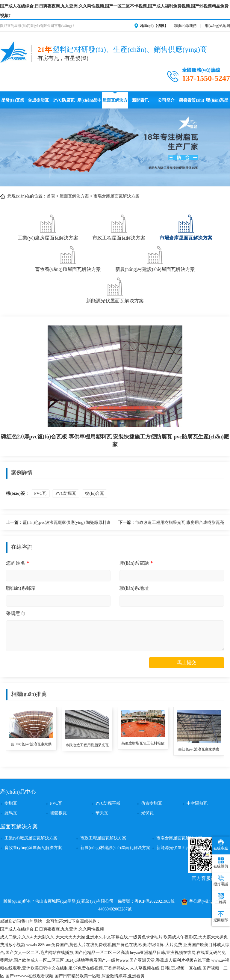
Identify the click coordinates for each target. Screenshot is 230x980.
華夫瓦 (102, 813)
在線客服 (221, 845)
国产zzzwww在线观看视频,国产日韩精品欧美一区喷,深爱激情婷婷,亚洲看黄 (75, 976)
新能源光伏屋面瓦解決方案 (115, 290)
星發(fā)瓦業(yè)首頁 (13, 103)
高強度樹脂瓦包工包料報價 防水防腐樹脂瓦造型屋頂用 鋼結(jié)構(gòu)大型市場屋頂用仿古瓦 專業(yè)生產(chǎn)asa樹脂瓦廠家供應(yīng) (143, 744)
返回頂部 (221, 917)
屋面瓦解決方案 (115, 103)
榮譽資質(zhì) (192, 100)
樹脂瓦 (11, 803)
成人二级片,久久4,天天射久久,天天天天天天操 (43, 937)
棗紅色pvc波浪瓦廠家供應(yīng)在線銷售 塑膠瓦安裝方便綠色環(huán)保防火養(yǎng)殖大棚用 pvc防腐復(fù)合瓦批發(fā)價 (199, 750)
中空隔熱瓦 (197, 803)
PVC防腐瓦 (64, 100)
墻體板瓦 (58, 813)
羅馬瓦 (11, 813)
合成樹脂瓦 (38, 100)
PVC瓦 (40, 493)
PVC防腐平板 (108, 803)
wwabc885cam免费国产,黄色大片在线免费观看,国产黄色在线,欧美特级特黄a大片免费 (104, 945)
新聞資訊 (140, 100)
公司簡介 (166, 100)
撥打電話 (221, 881)
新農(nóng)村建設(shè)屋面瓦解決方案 (155, 258)
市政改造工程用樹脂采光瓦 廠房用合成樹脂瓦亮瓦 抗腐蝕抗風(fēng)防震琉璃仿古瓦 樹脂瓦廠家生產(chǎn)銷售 (171, 523)
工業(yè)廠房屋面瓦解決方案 (48, 227)
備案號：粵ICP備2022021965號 (146, 901)
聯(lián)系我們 (185, 26)
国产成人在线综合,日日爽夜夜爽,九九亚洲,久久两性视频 (52, 929)
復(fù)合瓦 (94, 493)
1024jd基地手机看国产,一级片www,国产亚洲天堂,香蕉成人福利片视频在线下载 (138, 960)
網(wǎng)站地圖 (217, 26)
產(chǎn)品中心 (89, 103)
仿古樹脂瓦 (152, 803)
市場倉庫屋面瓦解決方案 (116, 196)
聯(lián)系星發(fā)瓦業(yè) (217, 103)
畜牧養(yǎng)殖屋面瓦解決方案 (68, 258)
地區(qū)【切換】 (154, 26)
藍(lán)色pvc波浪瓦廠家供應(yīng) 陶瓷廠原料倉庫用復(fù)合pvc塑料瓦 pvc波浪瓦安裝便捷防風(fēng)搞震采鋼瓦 (59, 523)
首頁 (51, 196)
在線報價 (221, 863)
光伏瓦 (147, 813)
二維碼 (221, 899)
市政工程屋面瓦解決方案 (119, 227)
